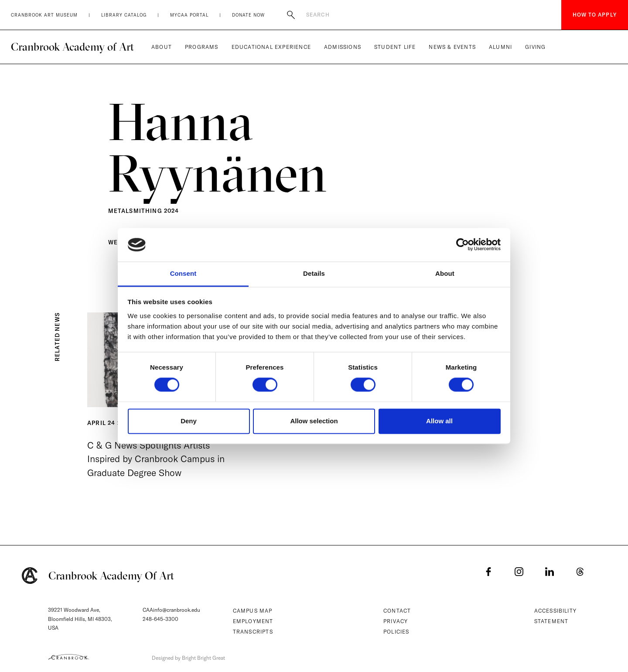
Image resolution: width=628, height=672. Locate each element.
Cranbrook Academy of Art (72, 47)
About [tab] (445, 273)
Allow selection (314, 421)
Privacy (396, 621)
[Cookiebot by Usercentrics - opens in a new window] (462, 245)
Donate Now (248, 15)
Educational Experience (271, 47)
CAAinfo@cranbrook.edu (171, 610)
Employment (253, 621)
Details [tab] (314, 273)
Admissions (343, 47)
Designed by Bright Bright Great (188, 658)
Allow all (439, 421)
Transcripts (253, 632)
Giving (535, 47)
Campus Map (253, 611)
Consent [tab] (183, 273)
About (162, 47)
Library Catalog (124, 15)
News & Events (452, 47)
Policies (396, 632)
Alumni (500, 47)
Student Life (395, 47)
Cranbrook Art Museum (44, 15)
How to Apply (595, 15)
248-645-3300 (160, 619)
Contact (397, 611)
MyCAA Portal (189, 15)
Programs (202, 47)
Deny (189, 421)
